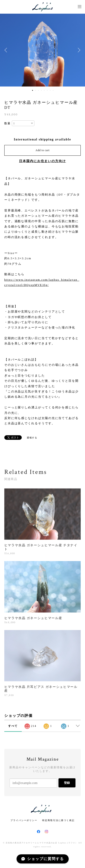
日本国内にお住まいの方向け (42, 161)
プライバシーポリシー (24, 820)
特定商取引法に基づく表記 (58, 820)
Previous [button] (7, 50)
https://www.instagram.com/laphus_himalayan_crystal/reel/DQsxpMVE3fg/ (42, 282)
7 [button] (50, 90)
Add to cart (43, 150)
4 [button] (41, 90)
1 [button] (33, 90)
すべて (13, 726)
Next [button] (78, 50)
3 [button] (39, 90)
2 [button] (36, 90)
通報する (32, 438)
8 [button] (53, 90)
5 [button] (44, 90)
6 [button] (47, 90)
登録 (67, 783)
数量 (7, 123)
